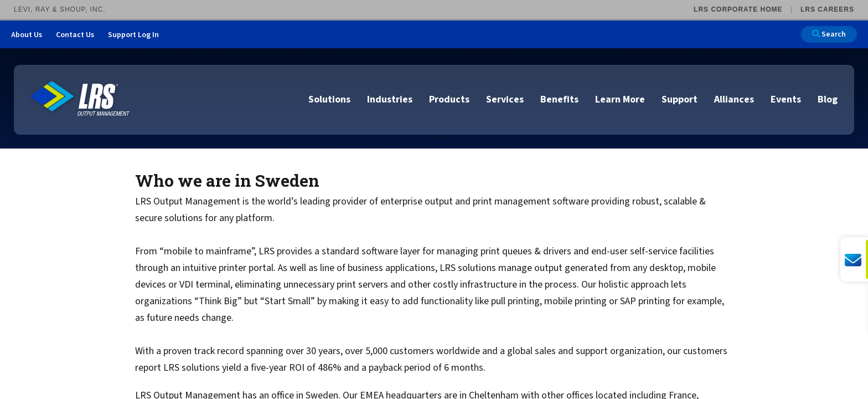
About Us (27, 35)
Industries (390, 99)
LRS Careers (827, 9)
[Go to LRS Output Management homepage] (80, 99)
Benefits (559, 99)
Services (505, 99)
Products (449, 99)
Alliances (734, 99)
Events (786, 99)
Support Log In (133, 35)
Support (680, 99)
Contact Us (75, 35)
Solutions (329, 99)
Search (829, 34)
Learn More (620, 99)
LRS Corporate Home (738, 9)
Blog (828, 99)
